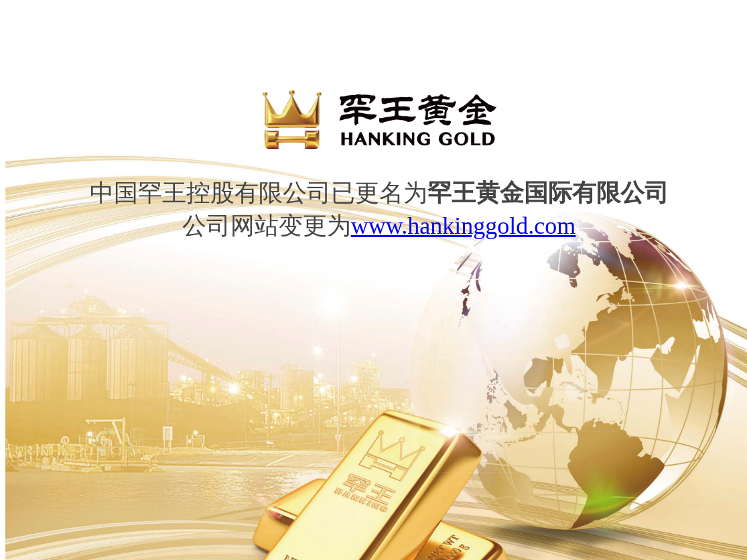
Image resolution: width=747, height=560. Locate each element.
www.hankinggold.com (464, 226)
